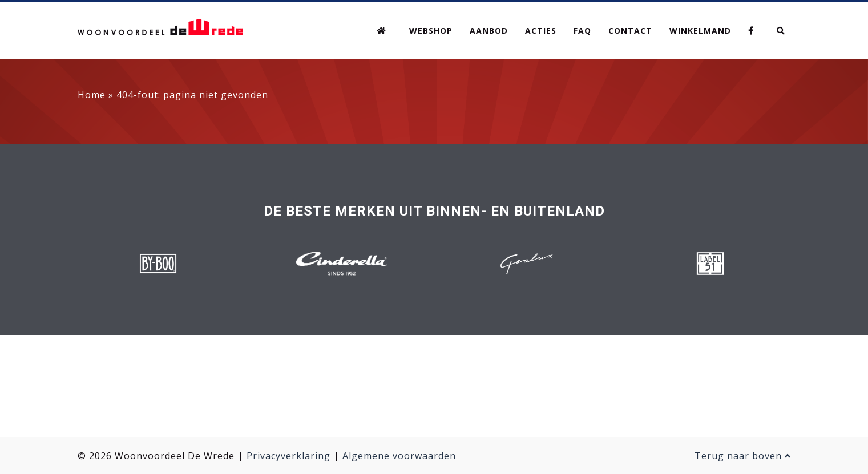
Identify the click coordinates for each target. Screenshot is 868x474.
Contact (630, 31)
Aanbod (489, 31)
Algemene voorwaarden (399, 456)
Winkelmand (700, 31)
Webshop (431, 31)
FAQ (582, 31)
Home (92, 95)
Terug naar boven (743, 456)
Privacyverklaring (288, 456)
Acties (541, 31)
